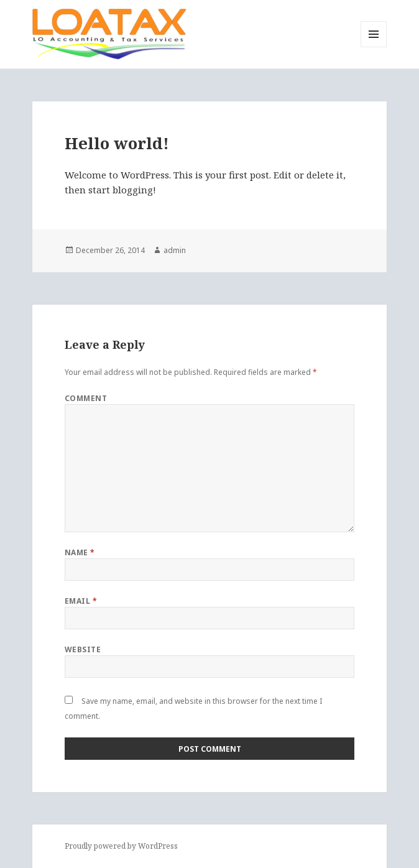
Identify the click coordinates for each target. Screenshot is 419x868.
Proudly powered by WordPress (121, 846)
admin (175, 250)
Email (81, 601)
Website (83, 649)
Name (80, 552)
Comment (86, 398)
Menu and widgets (374, 47)
